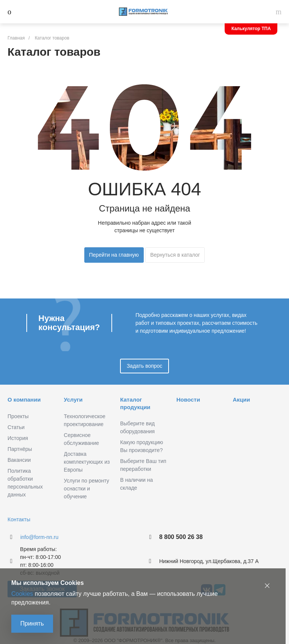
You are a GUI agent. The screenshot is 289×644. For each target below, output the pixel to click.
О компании (24, 400)
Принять (32, 623)
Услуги (73, 400)
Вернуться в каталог (175, 255)
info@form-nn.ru (39, 537)
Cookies (22, 594)
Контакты (19, 519)
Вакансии (19, 460)
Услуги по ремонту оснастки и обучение (87, 489)
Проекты (18, 416)
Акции (241, 400)
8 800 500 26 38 (181, 537)
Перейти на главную (114, 255)
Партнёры (20, 449)
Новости (188, 400)
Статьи (16, 427)
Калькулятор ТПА (251, 29)
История (18, 438)
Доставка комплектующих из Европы (87, 462)
